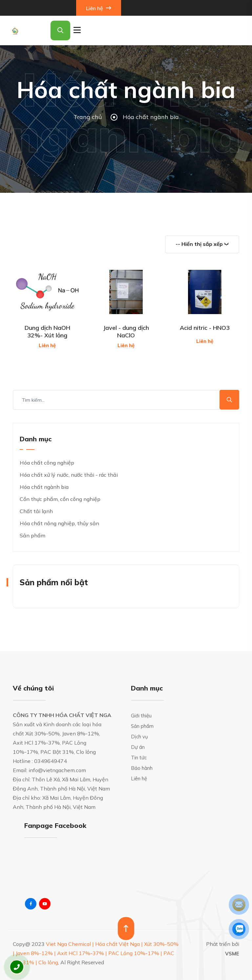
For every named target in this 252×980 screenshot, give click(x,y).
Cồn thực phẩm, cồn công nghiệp (60, 499)
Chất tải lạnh (36, 511)
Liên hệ (99, 8)
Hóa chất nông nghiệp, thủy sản (59, 523)
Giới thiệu (141, 716)
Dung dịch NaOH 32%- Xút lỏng (47, 331)
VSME (232, 954)
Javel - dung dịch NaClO (126, 331)
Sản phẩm (32, 535)
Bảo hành (142, 768)
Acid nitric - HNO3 (205, 328)
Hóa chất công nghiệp (47, 463)
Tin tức (139, 758)
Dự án (138, 747)
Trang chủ (88, 117)
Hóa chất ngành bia (44, 487)
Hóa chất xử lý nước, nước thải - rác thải (69, 475)
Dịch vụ (139, 737)
